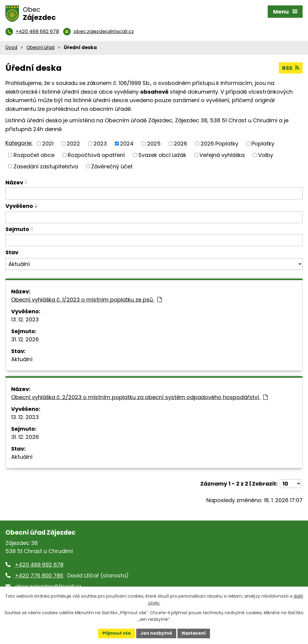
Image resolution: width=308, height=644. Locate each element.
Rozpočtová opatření (96, 155)
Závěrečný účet (112, 166)
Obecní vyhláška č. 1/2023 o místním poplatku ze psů (86, 300)
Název (14, 182)
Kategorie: (19, 143)
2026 (180, 144)
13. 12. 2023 (25, 319)
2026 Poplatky (219, 144)
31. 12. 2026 (25, 339)
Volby (266, 155)
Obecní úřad (40, 47)
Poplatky (263, 144)
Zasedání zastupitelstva (46, 166)
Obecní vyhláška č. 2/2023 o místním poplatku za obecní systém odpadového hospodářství (139, 397)
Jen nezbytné (156, 633)
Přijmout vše (117, 633)
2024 (127, 144)
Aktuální (22, 359)
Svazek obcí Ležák (162, 155)
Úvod (11, 47)
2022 (73, 144)
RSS (291, 68)
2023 (100, 144)
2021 (48, 144)
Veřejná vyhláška (222, 155)
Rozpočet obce (34, 155)
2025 (154, 144)
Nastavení (194, 633)
